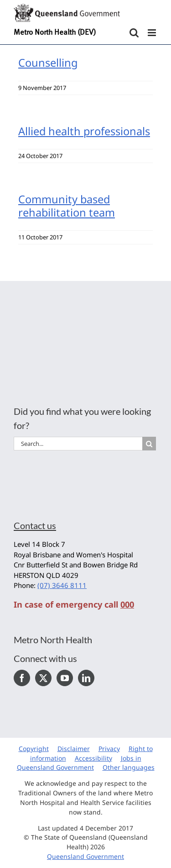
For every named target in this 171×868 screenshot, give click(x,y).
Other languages (129, 767)
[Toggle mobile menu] (153, 33)
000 (127, 604)
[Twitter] (43, 678)
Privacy (109, 749)
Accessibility (93, 758)
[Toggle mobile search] (134, 33)
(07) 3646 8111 (62, 585)
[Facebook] (22, 678)
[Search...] (78, 444)
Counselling (48, 63)
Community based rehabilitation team (67, 206)
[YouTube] (65, 678)
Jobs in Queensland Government (79, 763)
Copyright (34, 749)
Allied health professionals (84, 131)
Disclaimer (74, 749)
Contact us (35, 525)
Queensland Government (85, 856)
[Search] (149, 444)
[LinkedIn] (86, 678)
